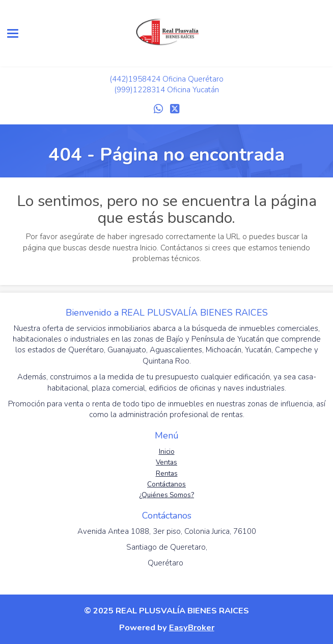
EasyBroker (192, 627)
